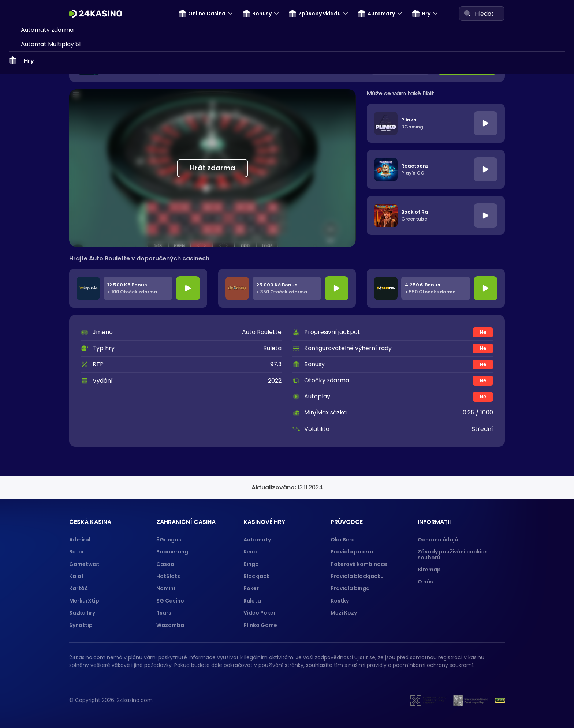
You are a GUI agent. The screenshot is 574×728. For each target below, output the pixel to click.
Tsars (164, 613)
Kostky (340, 601)
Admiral (80, 540)
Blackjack (256, 576)
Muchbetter (38, 336)
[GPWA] (500, 701)
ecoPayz (33, 265)
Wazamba (170, 625)
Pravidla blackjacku (357, 576)
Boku (28, 252)
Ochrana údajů (438, 540)
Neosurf (32, 280)
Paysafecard (39, 153)
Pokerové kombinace (359, 564)
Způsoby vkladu (315, 14)
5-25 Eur (39, 64)
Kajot (77, 576)
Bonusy (257, 14)
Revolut (32, 238)
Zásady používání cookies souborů (453, 554)
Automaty (377, 14)
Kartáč (79, 588)
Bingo (251, 564)
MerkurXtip (84, 601)
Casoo (165, 564)
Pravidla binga (350, 588)
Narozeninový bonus (50, 78)
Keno (250, 552)
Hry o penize (39, 369)
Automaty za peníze (50, 383)
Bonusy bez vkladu (47, 50)
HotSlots (168, 576)
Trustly (31, 209)
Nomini (166, 588)
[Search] (467, 13)
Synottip (81, 625)
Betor (77, 552)
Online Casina (202, 14)
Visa (27, 181)
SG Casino (170, 601)
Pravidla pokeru (352, 552)
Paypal (31, 308)
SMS (27, 125)
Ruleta (252, 601)
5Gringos (169, 540)
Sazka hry (82, 613)
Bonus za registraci (48, 36)
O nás (425, 582)
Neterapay (36, 139)
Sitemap (429, 570)
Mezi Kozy (344, 613)
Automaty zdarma (47, 397)
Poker (251, 588)
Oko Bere (343, 540)
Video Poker (260, 613)
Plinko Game (260, 625)
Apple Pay (36, 294)
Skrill (27, 167)
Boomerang (172, 552)
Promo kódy (38, 92)
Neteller (32, 196)
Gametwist (84, 564)
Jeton (29, 223)
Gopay (31, 322)
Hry (421, 14)
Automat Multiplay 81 (51, 411)
